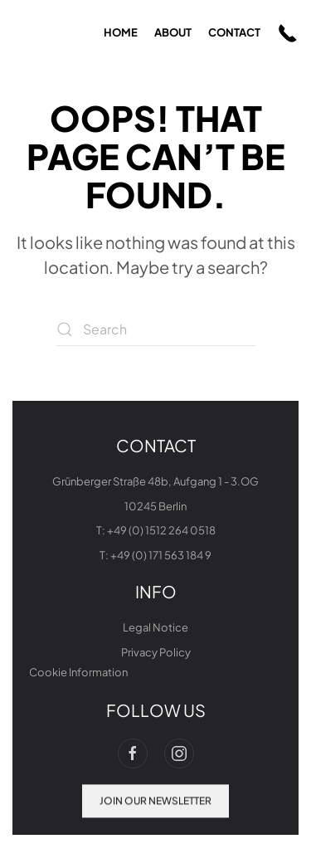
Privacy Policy (156, 652)
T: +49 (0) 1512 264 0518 (156, 530)
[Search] (156, 329)
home (121, 32)
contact (234, 32)
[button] (288, 33)
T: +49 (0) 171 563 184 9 (155, 555)
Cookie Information (78, 672)
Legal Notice (155, 627)
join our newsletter (155, 800)
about (173, 32)
